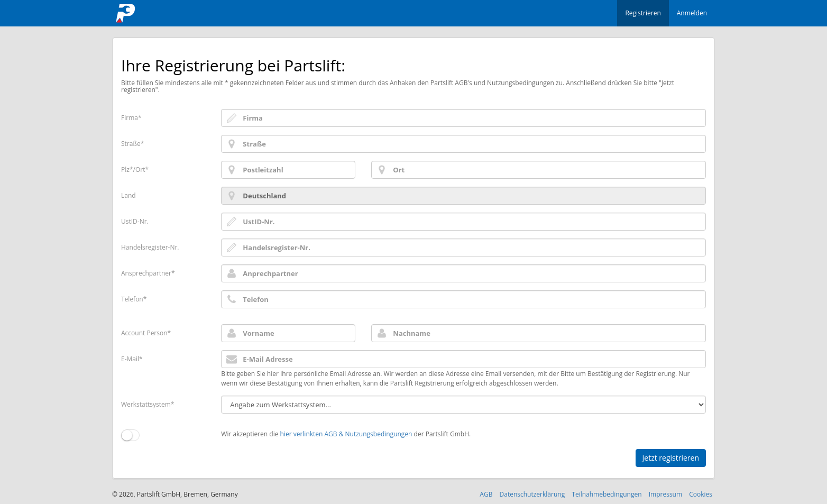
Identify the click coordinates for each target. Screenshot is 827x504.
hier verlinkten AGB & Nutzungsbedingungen (346, 434)
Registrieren (643, 13)
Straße (131, 144)
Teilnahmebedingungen (607, 494)
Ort (140, 169)
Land (128, 195)
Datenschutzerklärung (532, 494)
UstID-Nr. (135, 221)
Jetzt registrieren (671, 458)
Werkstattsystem (146, 404)
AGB (486, 494)
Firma (130, 118)
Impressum (665, 494)
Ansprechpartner (146, 273)
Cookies (701, 494)
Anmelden (692, 13)
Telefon (132, 299)
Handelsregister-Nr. (150, 247)
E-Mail (130, 359)
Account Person (144, 333)
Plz (125, 169)
